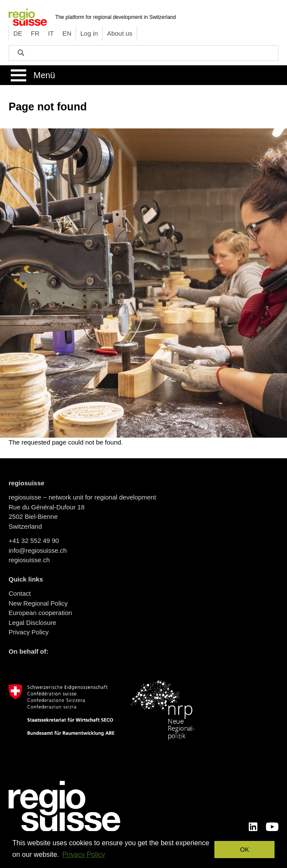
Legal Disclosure (32, 623)
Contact (20, 593)
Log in (89, 33)
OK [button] (245, 850)
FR (35, 33)
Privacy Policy (29, 632)
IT (51, 33)
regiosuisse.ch (29, 560)
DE (18, 33)
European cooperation (40, 613)
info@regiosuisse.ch (38, 550)
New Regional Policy (38, 603)
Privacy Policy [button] (84, 854)
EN (67, 33)
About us (120, 33)
